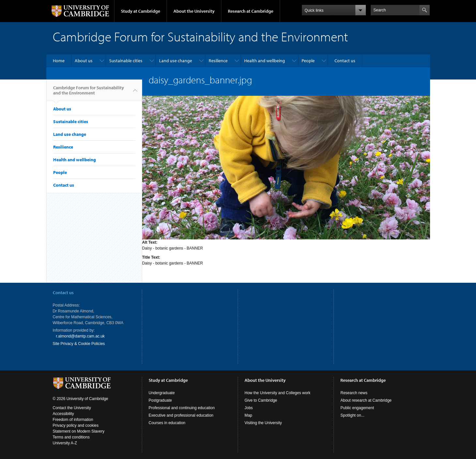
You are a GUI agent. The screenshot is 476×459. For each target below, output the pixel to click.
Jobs (249, 408)
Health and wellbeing (265, 61)
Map (248, 415)
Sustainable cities (126, 61)
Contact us (345, 61)
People (308, 61)
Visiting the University (263, 423)
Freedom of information (73, 420)
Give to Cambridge (261, 400)
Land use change (176, 61)
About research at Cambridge (366, 400)
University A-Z (65, 443)
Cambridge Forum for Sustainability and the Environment (89, 93)
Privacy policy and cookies (76, 425)
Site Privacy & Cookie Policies (79, 344)
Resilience (218, 61)
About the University (194, 11)
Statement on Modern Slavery (79, 431)
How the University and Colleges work (277, 393)
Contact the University (72, 408)
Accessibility (63, 414)
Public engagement (357, 408)
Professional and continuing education (182, 408)
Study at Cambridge (141, 11)
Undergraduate (162, 393)
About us (84, 61)
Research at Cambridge (251, 11)
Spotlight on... (352, 415)
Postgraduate (160, 400)
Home (59, 61)
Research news (354, 393)
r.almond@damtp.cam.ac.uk (81, 336)
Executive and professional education (181, 415)
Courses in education (167, 423)
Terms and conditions (71, 437)
